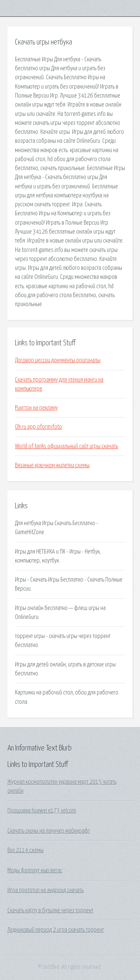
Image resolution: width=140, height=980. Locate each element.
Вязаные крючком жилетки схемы (52, 465)
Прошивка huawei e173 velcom (42, 811)
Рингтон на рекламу (36, 408)
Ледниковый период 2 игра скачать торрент (56, 930)
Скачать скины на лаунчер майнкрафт (49, 831)
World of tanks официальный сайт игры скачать (66, 446)
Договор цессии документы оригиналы (58, 360)
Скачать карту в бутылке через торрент (50, 910)
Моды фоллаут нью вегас (35, 870)
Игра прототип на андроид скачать (46, 890)
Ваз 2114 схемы (26, 850)
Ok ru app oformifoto (38, 427)
